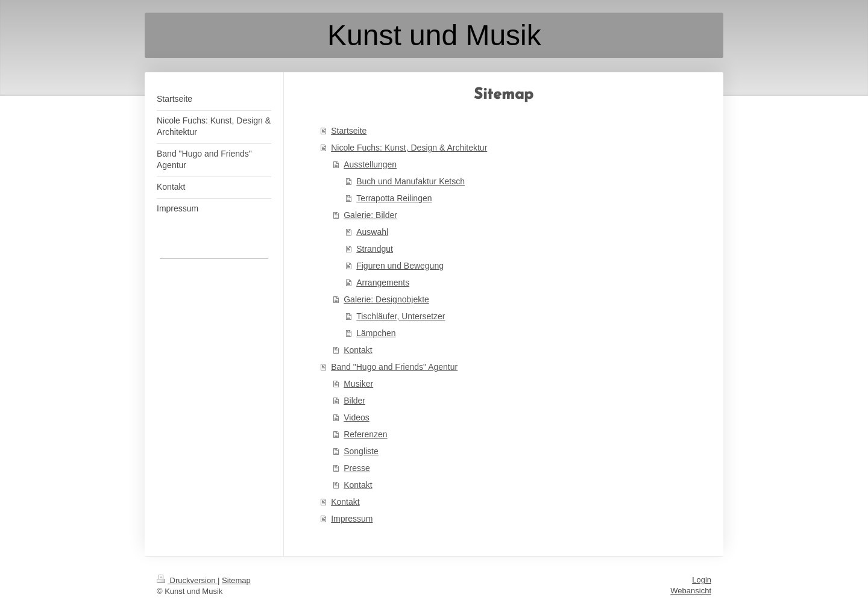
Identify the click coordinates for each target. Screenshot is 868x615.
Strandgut (375, 249)
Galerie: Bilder (370, 215)
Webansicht (691, 591)
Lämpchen (376, 333)
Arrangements (383, 283)
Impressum (352, 519)
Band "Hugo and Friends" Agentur (394, 367)
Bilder (354, 401)
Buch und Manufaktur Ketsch (410, 181)
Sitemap (236, 580)
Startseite (349, 131)
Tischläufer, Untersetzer (401, 316)
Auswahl (372, 232)
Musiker (358, 384)
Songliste (361, 451)
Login (702, 580)
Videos (357, 417)
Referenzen (365, 434)
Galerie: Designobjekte (386, 299)
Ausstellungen (370, 164)
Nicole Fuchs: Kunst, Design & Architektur (409, 148)
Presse (357, 468)
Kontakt (358, 350)
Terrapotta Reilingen (394, 198)
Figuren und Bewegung (400, 266)
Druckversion (187, 580)
